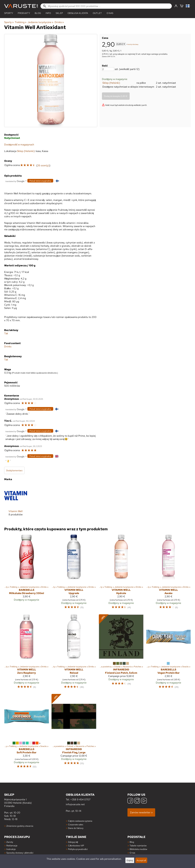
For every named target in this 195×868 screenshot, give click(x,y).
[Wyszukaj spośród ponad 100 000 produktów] (106, 6)
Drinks (59, 22)
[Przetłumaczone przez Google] (15, 181)
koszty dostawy (133, 44)
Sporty (9, 13)
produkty (24, 13)
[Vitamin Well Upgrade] (74, 573)
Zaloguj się (73, 842)
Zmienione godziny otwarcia (20, 826)
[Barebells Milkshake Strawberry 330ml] (27, 573)
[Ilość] (108, 69)
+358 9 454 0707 (80, 800)
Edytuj (130, 860)
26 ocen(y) (43, 165)
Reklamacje (12, 845)
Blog (132, 842)
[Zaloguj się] (176, 6)
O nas (110, 13)
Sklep (59, 13)
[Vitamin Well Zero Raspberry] (27, 653)
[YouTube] (144, 801)
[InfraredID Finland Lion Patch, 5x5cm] (121, 653)
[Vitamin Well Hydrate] (121, 573)
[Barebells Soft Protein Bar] (27, 733)
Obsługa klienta (78, 13)
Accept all (141, 860)
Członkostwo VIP (76, 845)
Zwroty (10, 842)
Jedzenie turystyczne (40, 22)
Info (48, 13)
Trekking (21, 22)
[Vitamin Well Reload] (74, 653)
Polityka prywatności (78, 849)
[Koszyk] (182, 6)
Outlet (97, 13)
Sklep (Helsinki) (111, 83)
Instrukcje (11, 849)
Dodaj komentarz (14, 470)
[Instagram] (137, 801)
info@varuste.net (75, 804)
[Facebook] (130, 801)
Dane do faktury (76, 828)
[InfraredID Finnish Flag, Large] (74, 733)
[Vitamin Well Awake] (169, 573)
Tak (6, 333)
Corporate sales (76, 824)
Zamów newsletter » (141, 812)
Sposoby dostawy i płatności (20, 853)
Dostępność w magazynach (19, 145)
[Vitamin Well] (16, 502)
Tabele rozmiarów (138, 845)
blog (38, 13)
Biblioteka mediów (138, 849)
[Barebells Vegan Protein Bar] (169, 653)
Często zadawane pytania (80, 821)
